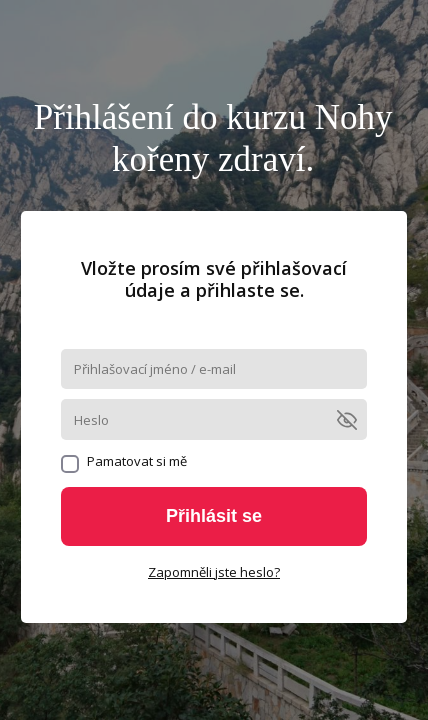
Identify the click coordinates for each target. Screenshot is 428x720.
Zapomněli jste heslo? (214, 572)
